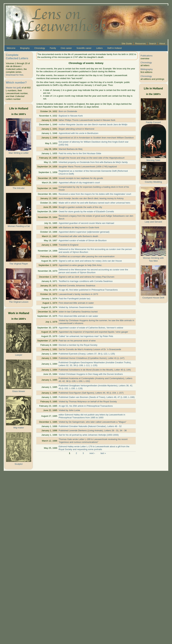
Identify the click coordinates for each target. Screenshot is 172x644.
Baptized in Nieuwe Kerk (71, 116)
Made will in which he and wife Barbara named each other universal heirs (94, 203)
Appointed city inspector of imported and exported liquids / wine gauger (93, 332)
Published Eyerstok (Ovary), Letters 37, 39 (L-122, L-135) (87, 354)
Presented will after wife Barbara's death (78, 236)
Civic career (66, 48)
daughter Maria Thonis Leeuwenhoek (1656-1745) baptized (88, 167)
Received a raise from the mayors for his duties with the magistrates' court (95, 194)
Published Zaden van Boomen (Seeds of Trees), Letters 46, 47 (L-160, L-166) (97, 397)
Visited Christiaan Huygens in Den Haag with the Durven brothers (91, 374)
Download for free (14, 75)
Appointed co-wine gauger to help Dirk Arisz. (80, 265)
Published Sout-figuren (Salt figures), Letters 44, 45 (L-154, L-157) (91, 393)
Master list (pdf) (13, 88)
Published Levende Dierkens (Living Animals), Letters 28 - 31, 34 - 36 (93, 430)
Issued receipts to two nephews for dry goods (81, 178)
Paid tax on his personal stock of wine (77, 341)
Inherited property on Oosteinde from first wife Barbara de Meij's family (93, 162)
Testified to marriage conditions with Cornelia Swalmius (86, 281)
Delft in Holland (114, 48)
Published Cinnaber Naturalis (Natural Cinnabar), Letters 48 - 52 (90, 426)
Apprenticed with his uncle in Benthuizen (78, 133)
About (162, 44)
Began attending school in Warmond (76, 129)
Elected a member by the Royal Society (78, 345)
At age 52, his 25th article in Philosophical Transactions (86, 406)
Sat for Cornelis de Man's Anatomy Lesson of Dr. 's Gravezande (90, 349)
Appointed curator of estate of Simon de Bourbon (83, 240)
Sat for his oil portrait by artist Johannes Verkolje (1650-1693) (89, 435)
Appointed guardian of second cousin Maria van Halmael (86, 223)
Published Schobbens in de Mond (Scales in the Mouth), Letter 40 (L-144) (95, 370)
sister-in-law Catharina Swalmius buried (78, 312)
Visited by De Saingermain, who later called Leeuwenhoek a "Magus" (92, 422)
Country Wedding (153, 182)
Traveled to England (68, 245)
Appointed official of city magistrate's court (79, 183)
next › (92, 453)
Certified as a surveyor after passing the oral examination (87, 256)
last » (103, 453)
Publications (147, 56)
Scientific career (84, 48)
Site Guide (127, 44)
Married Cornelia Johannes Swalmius (77, 286)
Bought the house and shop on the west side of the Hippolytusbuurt (91, 158)
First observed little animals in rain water (78, 316)
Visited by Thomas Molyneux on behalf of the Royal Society (88, 402)
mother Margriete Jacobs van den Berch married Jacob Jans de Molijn (93, 124)
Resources (141, 44)
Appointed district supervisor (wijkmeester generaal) (84, 232)
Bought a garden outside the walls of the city (80, 207)
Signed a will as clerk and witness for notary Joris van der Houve (90, 261)
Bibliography (147, 69)
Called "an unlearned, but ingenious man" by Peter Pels (86, 336)
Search (153, 44)
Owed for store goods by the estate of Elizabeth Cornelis (86, 211)
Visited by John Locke (69, 410)
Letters (99, 48)
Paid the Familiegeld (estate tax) (74, 299)
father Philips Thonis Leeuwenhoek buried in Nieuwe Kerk (87, 120)
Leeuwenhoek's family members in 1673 (78, 294)
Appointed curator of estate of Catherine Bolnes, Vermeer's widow (91, 328)
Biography (25, 48)
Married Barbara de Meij (70, 149)
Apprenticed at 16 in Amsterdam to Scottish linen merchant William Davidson (96, 138)
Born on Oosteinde (68, 111)
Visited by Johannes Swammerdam (76, 307)
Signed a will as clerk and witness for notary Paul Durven (86, 277)
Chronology (40, 48)
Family (53, 48)
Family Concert (153, 122)
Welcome (11, 48)
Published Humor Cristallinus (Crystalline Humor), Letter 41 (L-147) (91, 358)
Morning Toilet (153, 160)
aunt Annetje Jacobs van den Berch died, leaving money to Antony (91, 198)
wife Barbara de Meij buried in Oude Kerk (79, 227)
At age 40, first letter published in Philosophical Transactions (88, 290)
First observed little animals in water (76, 303)
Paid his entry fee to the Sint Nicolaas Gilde (80, 153)
